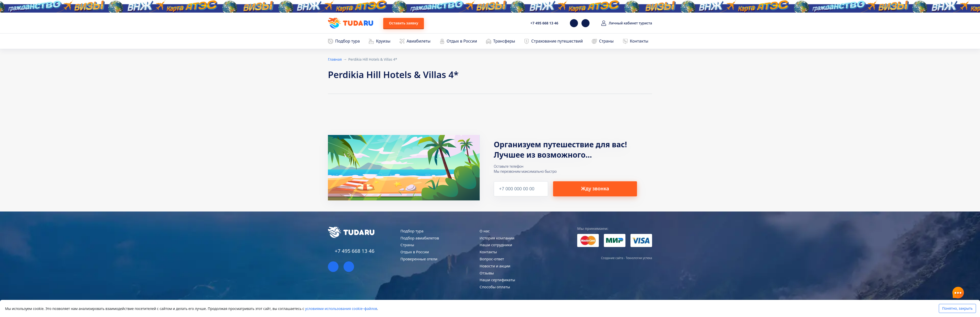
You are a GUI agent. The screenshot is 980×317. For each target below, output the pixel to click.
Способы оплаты (495, 287)
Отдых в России (462, 41)
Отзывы (487, 273)
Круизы (383, 41)
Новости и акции (495, 266)
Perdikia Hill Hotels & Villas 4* (373, 59)
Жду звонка (602, 188)
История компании (497, 238)
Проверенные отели (419, 259)
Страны (606, 41)
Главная (335, 59)
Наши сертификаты (497, 280)
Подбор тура (348, 41)
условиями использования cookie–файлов (341, 309)
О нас (485, 231)
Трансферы (504, 41)
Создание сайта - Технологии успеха (627, 258)
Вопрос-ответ (492, 259)
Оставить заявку (404, 23)
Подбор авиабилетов (420, 238)
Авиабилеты (419, 41)
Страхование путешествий (557, 41)
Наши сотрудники (496, 245)
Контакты (639, 41)
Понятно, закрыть (957, 308)
